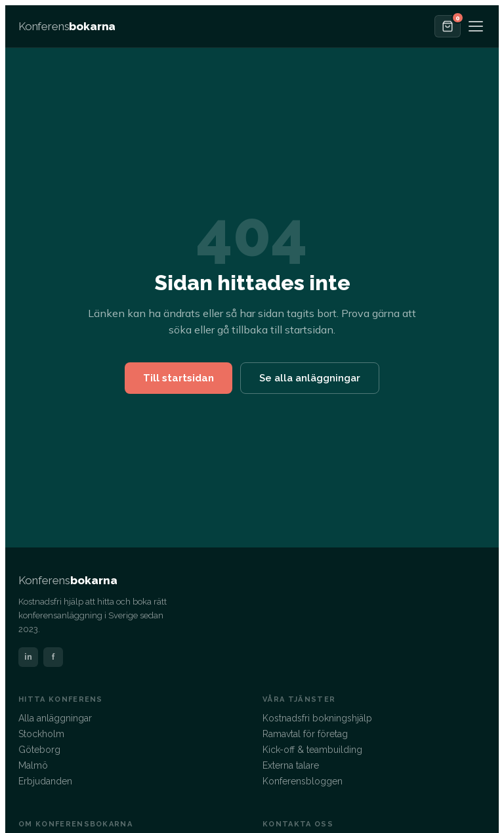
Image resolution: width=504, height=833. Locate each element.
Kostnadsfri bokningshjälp (317, 718)
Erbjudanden (45, 781)
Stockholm (41, 734)
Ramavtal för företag (305, 734)
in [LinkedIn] (28, 657)
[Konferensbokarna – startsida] (67, 26)
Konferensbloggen (303, 781)
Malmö (33, 765)
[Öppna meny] (476, 26)
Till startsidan (178, 378)
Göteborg (39, 750)
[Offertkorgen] (448, 26)
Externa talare (291, 765)
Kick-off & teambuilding (312, 750)
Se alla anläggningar (310, 378)
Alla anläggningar (55, 718)
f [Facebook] (53, 657)
